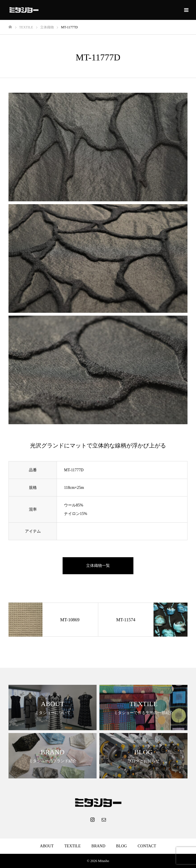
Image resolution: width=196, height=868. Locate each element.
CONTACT (147, 846)
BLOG (122, 846)
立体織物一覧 (98, 566)
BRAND (98, 846)
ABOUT (47, 846)
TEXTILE (73, 846)
